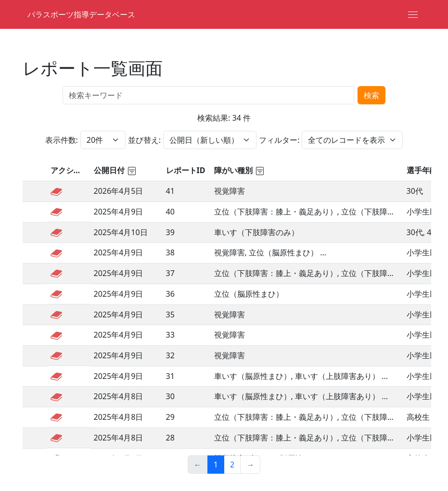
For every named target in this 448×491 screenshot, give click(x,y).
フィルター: (279, 140)
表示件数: (62, 140)
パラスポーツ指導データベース (81, 14)
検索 (371, 95)
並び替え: (144, 140)
